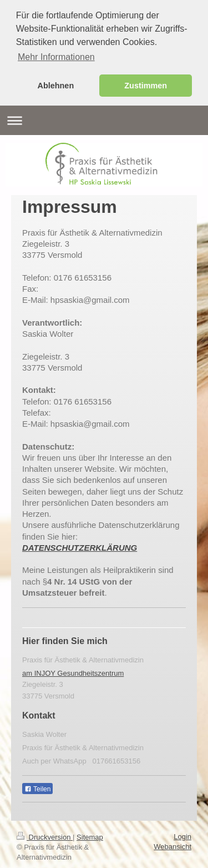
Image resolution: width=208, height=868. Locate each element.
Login (182, 835)
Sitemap (90, 835)
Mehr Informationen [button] (56, 57)
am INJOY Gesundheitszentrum (73, 672)
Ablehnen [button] (56, 86)
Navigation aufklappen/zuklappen (104, 119)
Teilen (37, 787)
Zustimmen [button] (146, 86)
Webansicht (173, 845)
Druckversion (45, 835)
